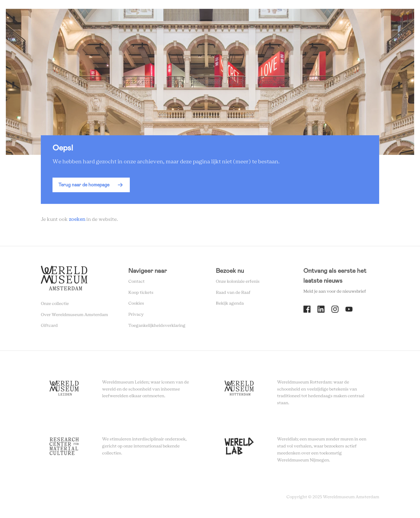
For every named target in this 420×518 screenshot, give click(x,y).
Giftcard (49, 327)
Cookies (136, 305)
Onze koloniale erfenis (238, 283)
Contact (136, 283)
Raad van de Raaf (233, 294)
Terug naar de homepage (84, 186)
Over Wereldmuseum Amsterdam (74, 316)
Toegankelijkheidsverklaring (157, 327)
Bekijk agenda (230, 305)
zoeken (77, 221)
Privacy (136, 316)
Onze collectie (55, 305)
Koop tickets (141, 294)
